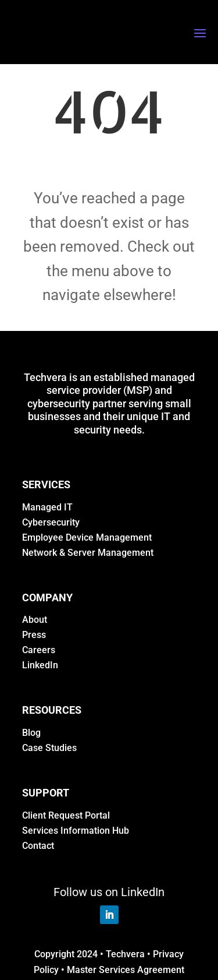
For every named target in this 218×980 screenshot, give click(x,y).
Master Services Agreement (126, 970)
